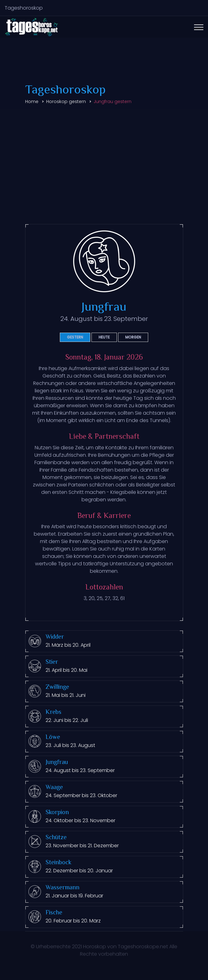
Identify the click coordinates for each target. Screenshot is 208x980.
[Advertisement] (104, 156)
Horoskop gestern (66, 101)
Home (32, 101)
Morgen (133, 337)
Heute (104, 337)
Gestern (75, 337)
